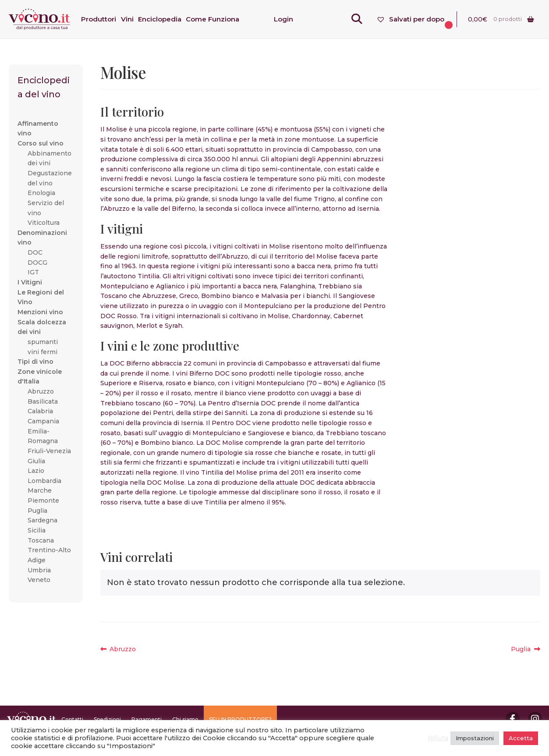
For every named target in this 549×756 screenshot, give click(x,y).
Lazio (36, 471)
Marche (40, 490)
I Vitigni (30, 282)
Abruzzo (122, 649)
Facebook (513, 719)
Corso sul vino (41, 143)
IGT (33, 272)
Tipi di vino (35, 362)
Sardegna (43, 520)
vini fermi (43, 352)
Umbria (39, 570)
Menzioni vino (40, 312)
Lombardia (44, 481)
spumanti (43, 342)
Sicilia (37, 530)
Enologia (41, 193)
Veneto (39, 580)
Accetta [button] (521, 738)
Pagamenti (147, 719)
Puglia (526, 649)
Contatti (72, 719)
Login (283, 19)
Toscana (41, 540)
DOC (35, 252)
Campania (43, 421)
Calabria (40, 411)
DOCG (37, 263)
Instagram (535, 719)
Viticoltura (44, 223)
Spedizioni (107, 719)
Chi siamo (185, 719)
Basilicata (43, 401)
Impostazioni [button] (475, 738)
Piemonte (43, 500)
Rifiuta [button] (438, 738)
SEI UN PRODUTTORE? (240, 719)
